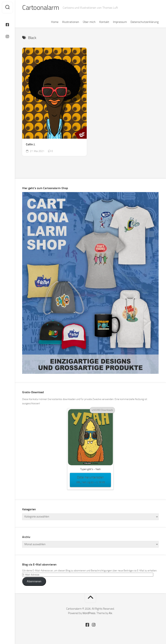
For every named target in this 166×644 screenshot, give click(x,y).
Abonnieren (34, 581)
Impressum (120, 22)
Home (55, 22)
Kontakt (104, 22)
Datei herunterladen (90, 480)
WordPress (89, 613)
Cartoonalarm (41, 8)
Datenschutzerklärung (145, 22)
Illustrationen (71, 22)
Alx (110, 613)
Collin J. (31, 144)
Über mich (89, 22)
